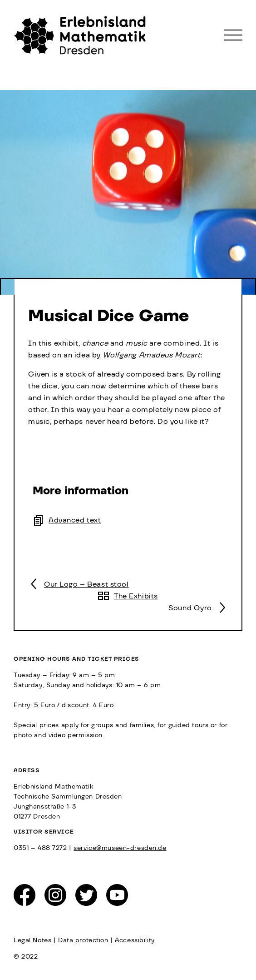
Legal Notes (32, 940)
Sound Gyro (190, 608)
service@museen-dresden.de (120, 848)
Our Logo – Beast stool (86, 584)
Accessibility (135, 940)
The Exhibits (136, 596)
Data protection (83, 940)
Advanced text (75, 520)
